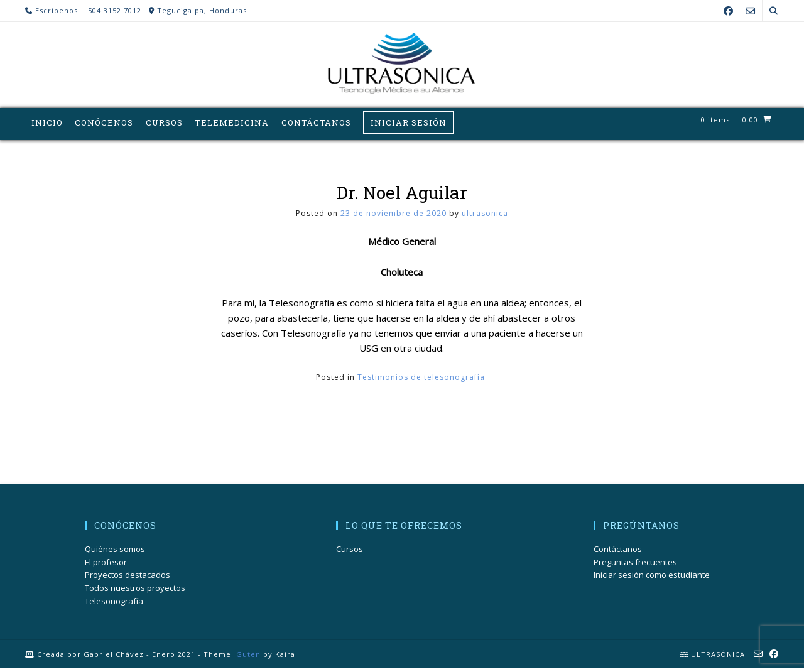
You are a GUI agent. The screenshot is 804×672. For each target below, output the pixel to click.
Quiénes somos (115, 552)
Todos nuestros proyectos (135, 592)
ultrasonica (485, 216)
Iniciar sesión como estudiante (652, 578)
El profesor (106, 565)
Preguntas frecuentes (635, 565)
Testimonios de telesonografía (421, 380)
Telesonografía (114, 604)
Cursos (350, 552)
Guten (248, 657)
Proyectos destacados (128, 578)
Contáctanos (618, 552)
